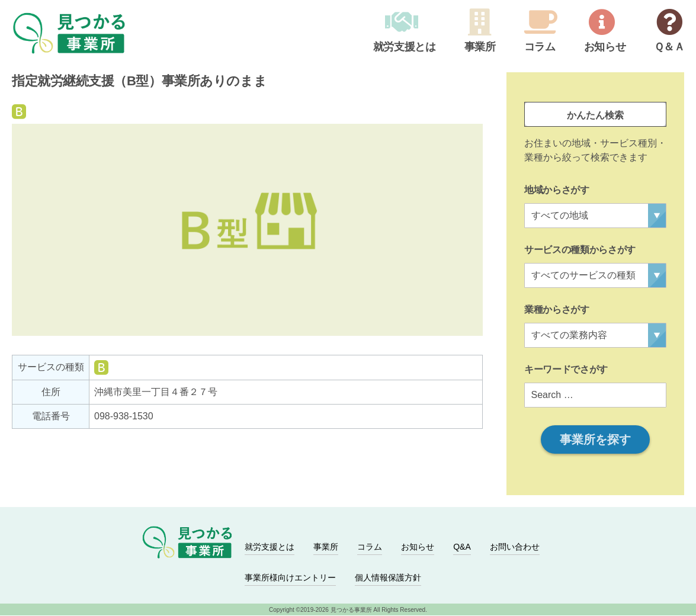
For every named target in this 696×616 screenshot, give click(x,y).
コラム (539, 47)
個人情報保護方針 (388, 578)
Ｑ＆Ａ (669, 47)
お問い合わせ (515, 547)
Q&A (462, 547)
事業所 (479, 47)
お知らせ (604, 47)
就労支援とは (404, 47)
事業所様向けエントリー (290, 578)
